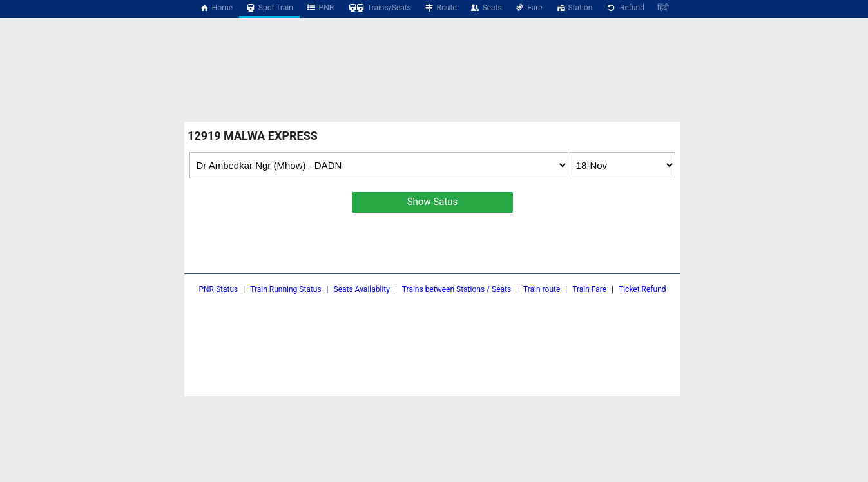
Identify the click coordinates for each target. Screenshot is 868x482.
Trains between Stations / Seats (457, 289)
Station (574, 8)
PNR (320, 8)
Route (440, 8)
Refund (625, 8)
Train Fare (589, 289)
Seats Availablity (362, 289)
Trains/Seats (379, 8)
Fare (529, 8)
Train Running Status (285, 289)
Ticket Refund (642, 289)
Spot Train (269, 8)
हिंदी (663, 8)
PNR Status (218, 289)
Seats (486, 8)
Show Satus (433, 202)
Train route (542, 289)
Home (216, 8)
